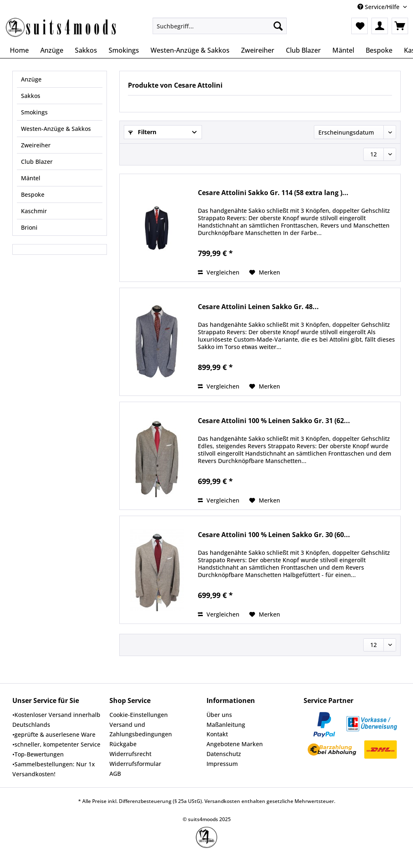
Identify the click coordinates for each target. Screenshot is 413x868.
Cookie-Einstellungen (139, 715)
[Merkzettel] (360, 26)
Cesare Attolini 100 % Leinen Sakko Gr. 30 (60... (274, 535)
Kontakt (217, 734)
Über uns (219, 715)
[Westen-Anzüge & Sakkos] (190, 50)
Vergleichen (219, 272)
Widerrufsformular (135, 764)
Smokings (34, 112)
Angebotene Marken (235, 744)
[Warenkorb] (400, 26)
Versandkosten (222, 801)
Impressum (222, 764)
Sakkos (31, 96)
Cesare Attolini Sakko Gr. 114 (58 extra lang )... (273, 193)
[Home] (19, 50)
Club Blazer (37, 162)
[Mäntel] (343, 50)
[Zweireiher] (258, 50)
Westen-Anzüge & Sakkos (56, 129)
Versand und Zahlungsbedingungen (141, 730)
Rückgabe (123, 744)
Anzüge (31, 79)
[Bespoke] (379, 50)
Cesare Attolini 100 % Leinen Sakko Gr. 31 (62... (274, 421)
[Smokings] (124, 50)
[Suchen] (278, 26)
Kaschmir (34, 211)
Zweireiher (36, 145)
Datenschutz (224, 754)
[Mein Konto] (380, 26)
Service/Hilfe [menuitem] (379, 7)
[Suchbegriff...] (220, 26)
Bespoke (33, 194)
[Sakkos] (86, 50)
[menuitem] (220, 30)
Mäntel (31, 178)
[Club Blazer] (303, 50)
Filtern (142, 132)
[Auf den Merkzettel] (265, 272)
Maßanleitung (226, 725)
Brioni (29, 227)
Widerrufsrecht (130, 754)
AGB (115, 774)
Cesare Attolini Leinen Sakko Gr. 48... (258, 307)
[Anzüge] (52, 50)
